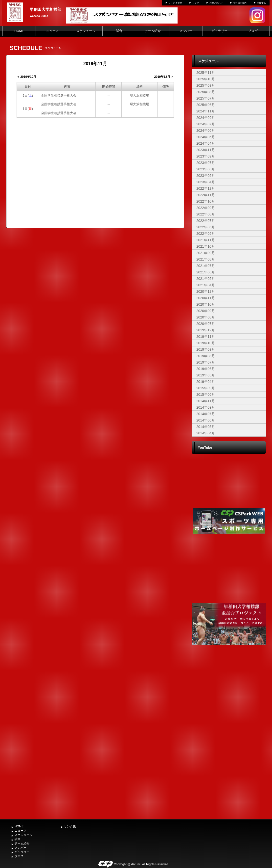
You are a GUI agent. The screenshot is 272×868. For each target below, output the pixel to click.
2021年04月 (206, 285)
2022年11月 (206, 195)
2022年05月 (206, 234)
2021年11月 (206, 240)
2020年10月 (206, 304)
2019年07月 (206, 362)
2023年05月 (206, 176)
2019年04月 (206, 382)
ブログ (253, 31)
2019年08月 (206, 356)
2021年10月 (206, 246)
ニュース (52, 31)
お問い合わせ (216, 3)
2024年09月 (206, 118)
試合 (119, 31)
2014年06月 (206, 420)
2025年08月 (206, 92)
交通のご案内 (240, 3)
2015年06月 (206, 395)
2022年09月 (206, 208)
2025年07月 (206, 98)
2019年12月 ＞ (164, 77)
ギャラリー (219, 31)
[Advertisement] (229, 736)
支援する (261, 3)
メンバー (186, 31)
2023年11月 (206, 150)
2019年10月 (206, 343)
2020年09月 (206, 311)
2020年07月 (206, 324)
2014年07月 (206, 414)
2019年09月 (206, 349)
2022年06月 (206, 227)
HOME (19, 31)
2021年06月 (206, 272)
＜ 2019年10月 (26, 77)
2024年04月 (206, 143)
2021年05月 (206, 279)
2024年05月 (206, 137)
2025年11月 (206, 73)
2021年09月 (206, 253)
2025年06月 (206, 105)
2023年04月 (206, 182)
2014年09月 (206, 407)
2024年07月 (206, 124)
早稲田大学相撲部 (45, 10)
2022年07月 (206, 221)
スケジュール (86, 31)
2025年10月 (206, 79)
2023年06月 (206, 169)
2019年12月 (206, 330)
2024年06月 (206, 131)
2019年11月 (206, 337)
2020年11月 (206, 298)
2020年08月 (206, 317)
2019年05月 (206, 375)
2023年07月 (206, 163)
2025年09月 (206, 85)
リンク (196, 3)
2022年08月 (206, 214)
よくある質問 (175, 3)
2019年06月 (206, 369)
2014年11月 (206, 401)
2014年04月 (206, 433)
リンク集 (70, 826)
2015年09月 (206, 388)
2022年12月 (206, 188)
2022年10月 (206, 201)
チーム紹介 (153, 31)
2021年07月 (206, 266)
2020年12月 (206, 291)
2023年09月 (206, 156)
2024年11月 (206, 111)
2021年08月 (206, 259)
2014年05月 (206, 427)
